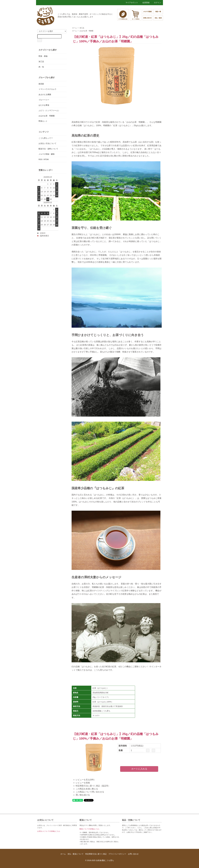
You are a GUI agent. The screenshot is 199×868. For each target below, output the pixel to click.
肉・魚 (41, 67)
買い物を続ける (83, 795)
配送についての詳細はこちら (89, 829)
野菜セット (43, 121)
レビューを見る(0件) (85, 780)
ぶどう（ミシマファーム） (49, 110)
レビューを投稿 (83, 783)
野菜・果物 (43, 56)
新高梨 (41, 84)
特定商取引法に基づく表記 (96, 854)
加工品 (82, 28)
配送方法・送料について (48, 149)
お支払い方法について (47, 143)
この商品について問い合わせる (90, 792)
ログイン (156, 3)
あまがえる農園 (45, 94)
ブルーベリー (44, 100)
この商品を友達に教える (87, 789)
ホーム (74, 28)
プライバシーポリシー (117, 854)
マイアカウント (130, 3)
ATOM (46, 159)
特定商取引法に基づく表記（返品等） (93, 786)
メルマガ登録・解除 (47, 154)
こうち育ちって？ (46, 138)
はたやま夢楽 (44, 105)
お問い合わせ (133, 854)
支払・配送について (76, 854)
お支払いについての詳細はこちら (49, 831)
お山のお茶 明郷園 (86, 31)
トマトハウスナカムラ (47, 89)
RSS (40, 159)
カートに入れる (139, 769)
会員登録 (145, 3)
